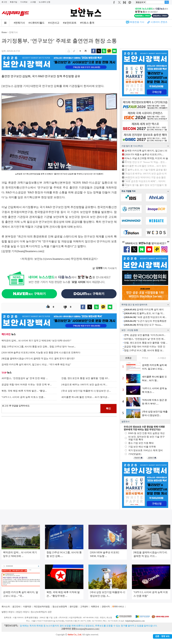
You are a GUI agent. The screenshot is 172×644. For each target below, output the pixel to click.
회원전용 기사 (137, 22)
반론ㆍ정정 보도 (162, 636)
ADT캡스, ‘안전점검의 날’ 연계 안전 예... (145, 339)
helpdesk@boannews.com (135, 621)
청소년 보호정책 (60, 607)
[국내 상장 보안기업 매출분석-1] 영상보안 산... (86, 391)
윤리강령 (74, 607)
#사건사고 (54, 23)
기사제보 (24, 2)
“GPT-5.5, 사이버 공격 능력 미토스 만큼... (23, 397)
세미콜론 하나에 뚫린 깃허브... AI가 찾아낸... (85, 397)
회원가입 (14, 2)
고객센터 (84, 607)
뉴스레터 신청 (44, 2)
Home (4, 32)
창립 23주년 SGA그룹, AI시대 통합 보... (144, 350)
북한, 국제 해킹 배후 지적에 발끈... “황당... (24, 391)
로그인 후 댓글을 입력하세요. (51, 409)
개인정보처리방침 (42, 607)
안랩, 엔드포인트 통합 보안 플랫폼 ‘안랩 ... (146, 343)
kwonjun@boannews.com (87, 629)
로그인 (4, 2)
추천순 (145, 358)
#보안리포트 (70, 23)
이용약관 (27, 607)
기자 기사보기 (105, 268)
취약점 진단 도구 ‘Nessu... (143, 325)
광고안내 (16, 607)
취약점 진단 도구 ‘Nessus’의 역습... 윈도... (146, 162)
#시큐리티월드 (37, 23)
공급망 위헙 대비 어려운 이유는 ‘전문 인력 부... (27, 385)
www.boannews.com (58, 259)
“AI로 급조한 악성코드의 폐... (145, 317)
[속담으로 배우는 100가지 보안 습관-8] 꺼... (84, 385)
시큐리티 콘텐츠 (159, 22)
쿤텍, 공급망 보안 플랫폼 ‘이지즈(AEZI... (145, 335)
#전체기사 (19, 23)
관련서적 (106, 607)
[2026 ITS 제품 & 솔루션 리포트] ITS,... (144, 154)
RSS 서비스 (119, 607)
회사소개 (6, 607)
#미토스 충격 (87, 23)
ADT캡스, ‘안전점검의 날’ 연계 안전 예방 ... (25, 378)
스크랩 (33, 2)
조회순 (128, 358)
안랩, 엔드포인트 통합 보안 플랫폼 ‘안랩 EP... (85, 378)
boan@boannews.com (30, 251)
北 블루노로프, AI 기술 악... (144, 313)
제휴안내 (95, 607)
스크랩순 (162, 358)
